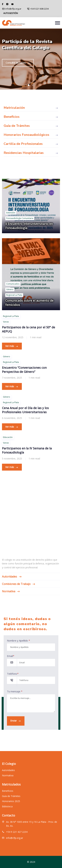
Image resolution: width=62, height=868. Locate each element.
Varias (6, 322)
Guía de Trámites (31, 126)
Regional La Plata (14, 295)
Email (11, 656)
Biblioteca (7, 809)
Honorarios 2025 (11, 804)
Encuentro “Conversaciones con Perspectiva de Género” (24, 370)
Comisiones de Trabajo (18, 584)
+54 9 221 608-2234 (39, 9)
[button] (29, 85)
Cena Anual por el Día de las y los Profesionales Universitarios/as (25, 410)
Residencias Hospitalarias (31, 153)
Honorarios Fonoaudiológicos (31, 135)
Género (10, 289)
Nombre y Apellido (18, 641)
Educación (8, 437)
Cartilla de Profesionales (31, 144)
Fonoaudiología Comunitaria (20, 218)
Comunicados (13, 284)
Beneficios (31, 117)
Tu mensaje (15, 691)
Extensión (11, 213)
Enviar (16, 721)
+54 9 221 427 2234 (17, 834)
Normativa (11, 591)
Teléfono (13, 674)
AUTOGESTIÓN (11, 13)
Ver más (12, 346)
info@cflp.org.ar (13, 9)
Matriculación (31, 108)
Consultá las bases (18, 63)
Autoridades (12, 577)
